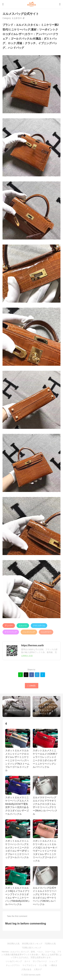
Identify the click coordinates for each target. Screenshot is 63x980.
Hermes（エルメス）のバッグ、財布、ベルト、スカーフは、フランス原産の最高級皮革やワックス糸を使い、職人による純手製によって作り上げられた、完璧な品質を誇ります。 (32, 955)
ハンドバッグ (29, 632)
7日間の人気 (50, 944)
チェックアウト (13, 965)
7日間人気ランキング (32, 948)
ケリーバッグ (11, 632)
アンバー (9, 626)
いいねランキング (14, 961)
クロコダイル (39, 626)
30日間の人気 (13, 944)
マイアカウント (29, 965)
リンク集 (43, 965)
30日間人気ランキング (32, 944)
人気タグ (38, 969)
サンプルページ (40, 961)
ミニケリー (46, 632)
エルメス (23, 626)
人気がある (26, 969)
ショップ (53, 961)
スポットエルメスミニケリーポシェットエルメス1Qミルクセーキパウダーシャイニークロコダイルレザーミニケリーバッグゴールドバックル (45, 841)
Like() (32, 686)
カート (27, 961)
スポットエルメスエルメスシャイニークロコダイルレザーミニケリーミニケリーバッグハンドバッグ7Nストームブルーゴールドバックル (18, 750)
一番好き (53, 965)
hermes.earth (35, 975)
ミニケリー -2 (18, 18)
